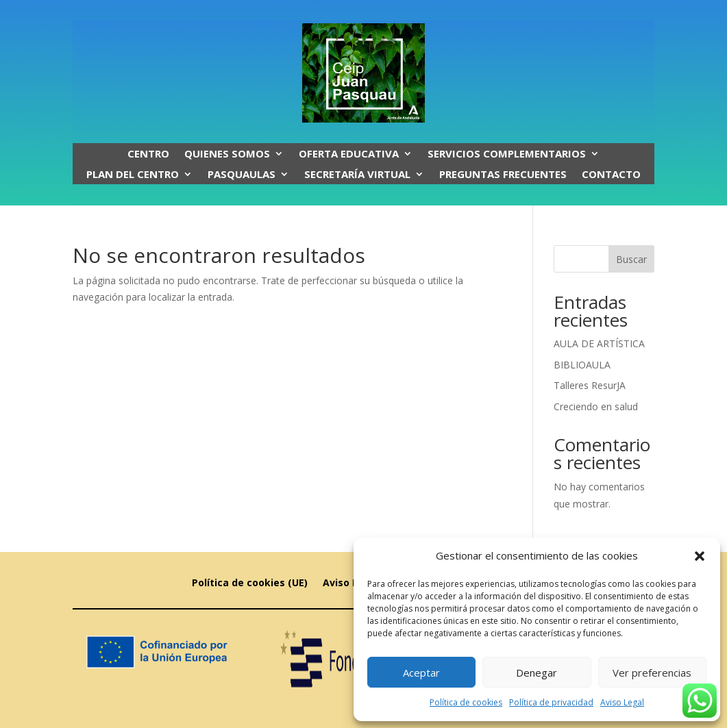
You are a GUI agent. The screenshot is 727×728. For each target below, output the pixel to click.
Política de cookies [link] (466, 702)
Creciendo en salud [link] (596, 406)
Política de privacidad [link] (551, 702)
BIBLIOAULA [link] (582, 365)
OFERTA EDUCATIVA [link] (349, 154)
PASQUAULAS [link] (242, 175)
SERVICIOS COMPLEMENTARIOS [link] (507, 154)
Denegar (537, 673)
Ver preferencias (652, 673)
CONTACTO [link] (611, 175)
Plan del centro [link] (133, 175)
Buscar (631, 259)
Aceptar (421, 673)
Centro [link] (148, 154)
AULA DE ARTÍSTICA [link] (599, 343)
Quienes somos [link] (227, 154)
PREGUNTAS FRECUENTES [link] (503, 175)
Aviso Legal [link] (622, 702)
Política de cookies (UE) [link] (250, 583)
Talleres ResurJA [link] (590, 385)
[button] (700, 556)
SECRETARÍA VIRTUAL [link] (357, 175)
